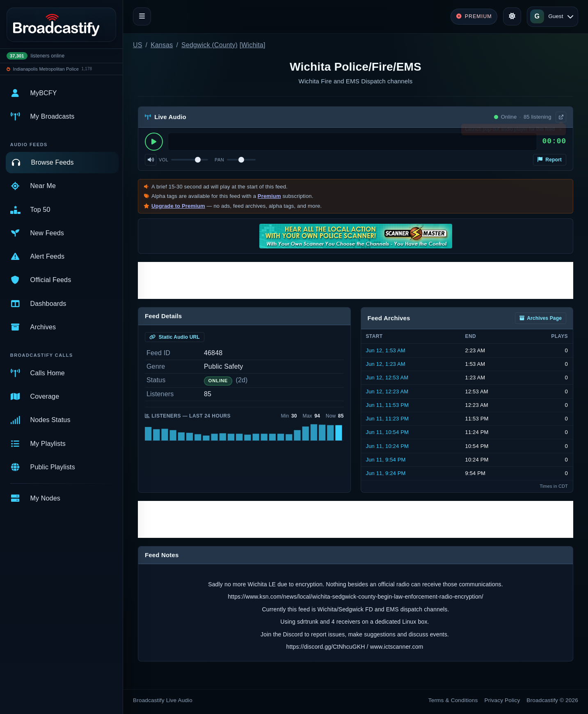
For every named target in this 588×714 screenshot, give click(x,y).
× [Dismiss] (560, 131)
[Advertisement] (356, 280)
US (138, 45)
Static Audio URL (175, 337)
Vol (164, 160)
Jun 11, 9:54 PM (386, 460)
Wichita (252, 45)
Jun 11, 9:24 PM (386, 473)
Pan (219, 160)
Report (550, 160)
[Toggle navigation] (142, 16)
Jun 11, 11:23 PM (387, 419)
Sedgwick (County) (209, 45)
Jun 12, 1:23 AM (386, 364)
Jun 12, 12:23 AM (387, 391)
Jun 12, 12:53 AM (387, 378)
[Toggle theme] (512, 16)
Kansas (162, 45)
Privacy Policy (502, 700)
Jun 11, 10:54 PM (387, 432)
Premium (269, 196)
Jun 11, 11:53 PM (387, 405)
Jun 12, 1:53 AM (386, 350)
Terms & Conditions (453, 700)
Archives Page (541, 318)
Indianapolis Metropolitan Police (46, 69)
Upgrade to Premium (178, 206)
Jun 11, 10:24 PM (387, 446)
